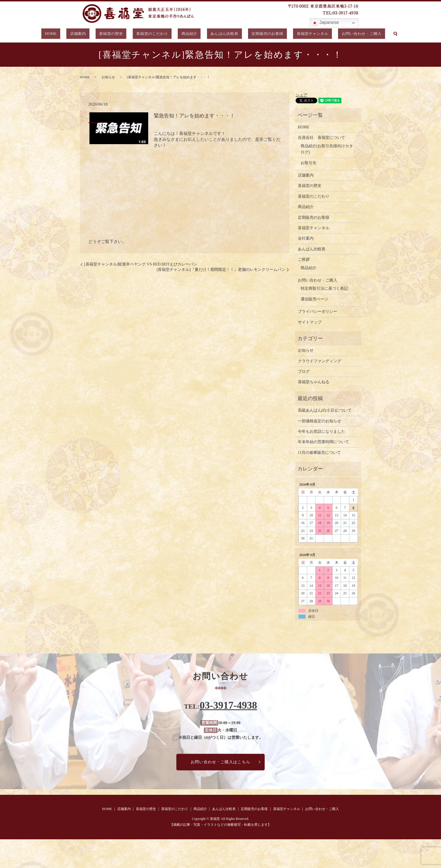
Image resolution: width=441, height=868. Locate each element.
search (372, 34)
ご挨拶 (304, 259)
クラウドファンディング (319, 361)
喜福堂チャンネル (296, 34)
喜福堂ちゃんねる (314, 382)
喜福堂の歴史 (120, 34)
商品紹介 (188, 34)
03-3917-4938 (228, 706)
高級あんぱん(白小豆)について (325, 410)
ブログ (304, 371)
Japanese (325, 23)
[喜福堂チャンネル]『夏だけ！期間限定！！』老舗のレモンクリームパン (221, 270)
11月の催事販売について (319, 453)
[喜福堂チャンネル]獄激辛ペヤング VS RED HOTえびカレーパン (141, 264)
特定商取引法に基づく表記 (324, 288)
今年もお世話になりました (321, 431)
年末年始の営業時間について (323, 442)
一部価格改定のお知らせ (319, 421)
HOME (71, 34)
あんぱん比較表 (217, 34)
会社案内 (306, 238)
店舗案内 (92, 34)
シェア (301, 95)
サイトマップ (310, 322)
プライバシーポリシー (318, 312)
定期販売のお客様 (256, 34)
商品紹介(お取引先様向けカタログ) (327, 149)
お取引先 (309, 163)
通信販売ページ (314, 299)
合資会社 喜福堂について (321, 138)
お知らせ (108, 77)
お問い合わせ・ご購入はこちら (220, 762)
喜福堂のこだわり (156, 34)
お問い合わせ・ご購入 (340, 34)
